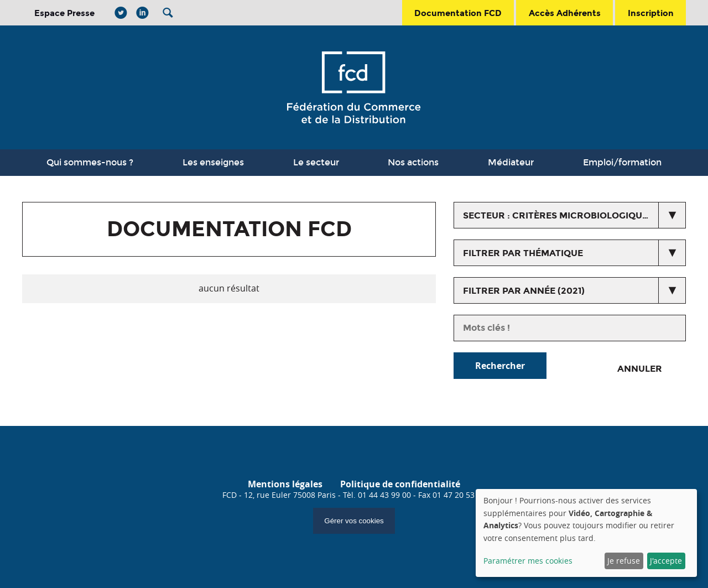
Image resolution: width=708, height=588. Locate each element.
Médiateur (511, 162)
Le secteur (316, 162)
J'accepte (666, 561)
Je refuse (624, 561)
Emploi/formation (622, 162)
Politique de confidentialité (400, 484)
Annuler (640, 369)
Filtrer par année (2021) (524, 291)
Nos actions (413, 162)
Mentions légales (285, 484)
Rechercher (500, 366)
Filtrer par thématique (523, 253)
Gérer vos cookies (354, 521)
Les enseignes (213, 162)
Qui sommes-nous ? (90, 162)
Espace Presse (64, 13)
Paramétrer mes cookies (528, 561)
